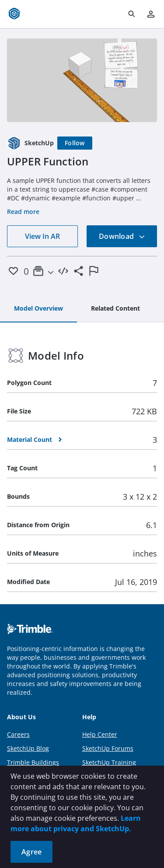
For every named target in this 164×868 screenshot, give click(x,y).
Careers (18, 734)
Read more (23, 212)
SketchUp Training (109, 762)
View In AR (42, 236)
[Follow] (75, 143)
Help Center (100, 734)
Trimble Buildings (33, 762)
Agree (31, 852)
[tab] (38, 309)
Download (122, 236)
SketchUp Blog (28, 748)
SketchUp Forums (108, 748)
